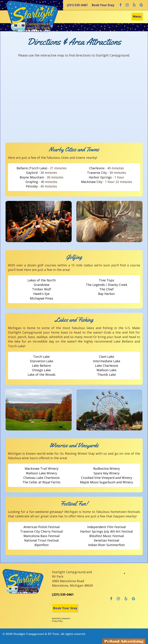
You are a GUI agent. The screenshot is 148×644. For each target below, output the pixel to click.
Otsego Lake (41, 370)
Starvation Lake (42, 361)
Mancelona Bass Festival (42, 536)
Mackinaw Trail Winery (42, 468)
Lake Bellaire (41, 366)
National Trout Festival (41, 540)
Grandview (42, 285)
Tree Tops (106, 280)
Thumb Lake (107, 375)
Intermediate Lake (107, 361)
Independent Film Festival (106, 527)
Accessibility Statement (61, 618)
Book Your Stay (65, 608)
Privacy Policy (57, 621)
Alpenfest (42, 545)
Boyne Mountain (32, 177)
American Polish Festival (42, 527)
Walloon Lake (106, 370)
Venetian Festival (106, 540)
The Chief (107, 289)
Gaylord (32, 173)
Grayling (32, 182)
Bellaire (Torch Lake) (32, 168)
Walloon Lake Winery (41, 473)
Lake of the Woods (42, 375)
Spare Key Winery (107, 473)
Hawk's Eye (41, 294)
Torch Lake (41, 357)
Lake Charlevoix (107, 366)
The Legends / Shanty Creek (107, 285)
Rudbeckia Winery (107, 468)
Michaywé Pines (42, 298)
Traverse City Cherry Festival (42, 531)
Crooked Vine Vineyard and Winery (107, 478)
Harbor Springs (100, 177)
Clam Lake (107, 357)
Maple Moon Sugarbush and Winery (106, 482)
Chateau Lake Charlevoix (41, 478)
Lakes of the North (42, 280)
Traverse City (97, 173)
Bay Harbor (107, 294)
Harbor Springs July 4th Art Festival (106, 531)
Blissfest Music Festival (107, 536)
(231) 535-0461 (63, 594)
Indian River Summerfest (106, 545)
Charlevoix (97, 168)
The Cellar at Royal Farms (41, 482)
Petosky (32, 186)
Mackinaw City (92, 182)
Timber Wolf (42, 289)
